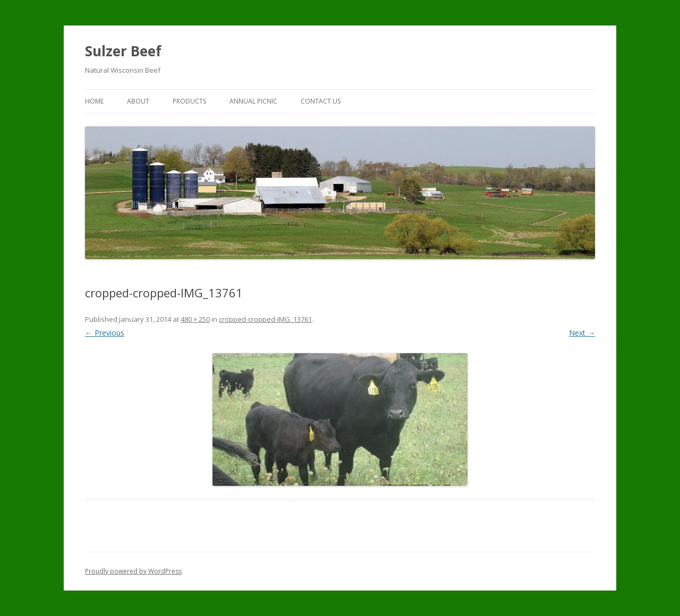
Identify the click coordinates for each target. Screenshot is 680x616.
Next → (582, 333)
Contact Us (321, 101)
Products (189, 101)
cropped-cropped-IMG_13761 (265, 319)
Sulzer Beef (123, 51)
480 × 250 (195, 319)
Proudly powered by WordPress (133, 571)
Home (94, 101)
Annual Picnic (253, 101)
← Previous (105, 333)
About (138, 101)
